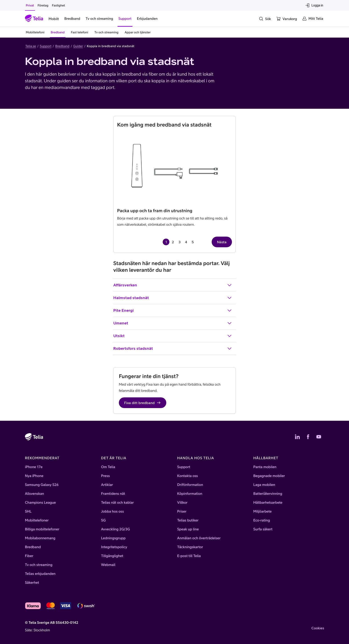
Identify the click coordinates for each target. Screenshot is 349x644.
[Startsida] (34, 19)
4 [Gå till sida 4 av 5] (186, 242)
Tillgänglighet (112, 556)
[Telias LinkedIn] (297, 437)
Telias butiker (188, 520)
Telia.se (31, 46)
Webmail (108, 565)
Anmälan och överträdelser (199, 538)
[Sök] (265, 19)
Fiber (29, 556)
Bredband (62, 46)
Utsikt (173, 336)
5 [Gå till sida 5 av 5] (193, 242)
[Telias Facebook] (308, 437)
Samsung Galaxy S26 (42, 485)
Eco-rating (262, 520)
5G (103, 520)
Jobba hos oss (112, 511)
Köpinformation (190, 494)
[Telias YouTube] (319, 437)
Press (105, 476)
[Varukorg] (287, 19)
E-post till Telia (189, 556)
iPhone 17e (34, 467)
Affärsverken (173, 285)
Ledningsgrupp (113, 538)
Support (46, 46)
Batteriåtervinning (268, 494)
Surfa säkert (263, 529)
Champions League (40, 503)
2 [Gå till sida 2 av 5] (173, 242)
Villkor (182, 503)
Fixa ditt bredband (143, 403)
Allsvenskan (34, 494)
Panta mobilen (265, 467)
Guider (78, 46)
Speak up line (188, 529)
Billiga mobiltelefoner (42, 529)
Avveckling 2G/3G (116, 529)
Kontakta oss (188, 476)
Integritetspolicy (114, 547)
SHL (28, 511)
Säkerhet (32, 583)
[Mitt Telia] (313, 19)
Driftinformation (190, 485)
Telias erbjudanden (40, 574)
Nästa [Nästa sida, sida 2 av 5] (222, 242)
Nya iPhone (34, 476)
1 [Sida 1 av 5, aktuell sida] (166, 242)
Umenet (173, 323)
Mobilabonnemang (40, 538)
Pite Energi (173, 310)
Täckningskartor (190, 547)
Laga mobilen (264, 485)
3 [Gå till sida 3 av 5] (180, 242)
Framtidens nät (113, 494)
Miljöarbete (262, 511)
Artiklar (107, 485)
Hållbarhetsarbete (268, 503)
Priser (182, 511)
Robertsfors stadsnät (173, 348)
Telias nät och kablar (117, 503)
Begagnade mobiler (269, 476)
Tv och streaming (39, 565)
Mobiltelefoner (37, 520)
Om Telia (108, 467)
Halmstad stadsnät (173, 298)
